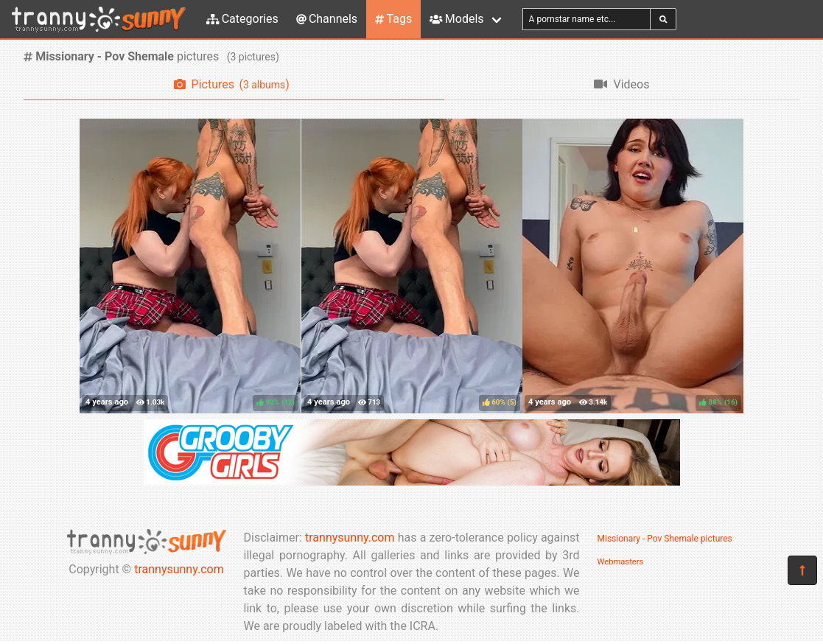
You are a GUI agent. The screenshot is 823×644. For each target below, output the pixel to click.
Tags (393, 19)
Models (456, 19)
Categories (242, 19)
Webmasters (621, 562)
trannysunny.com (179, 569)
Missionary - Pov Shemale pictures (665, 539)
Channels (327, 19)
